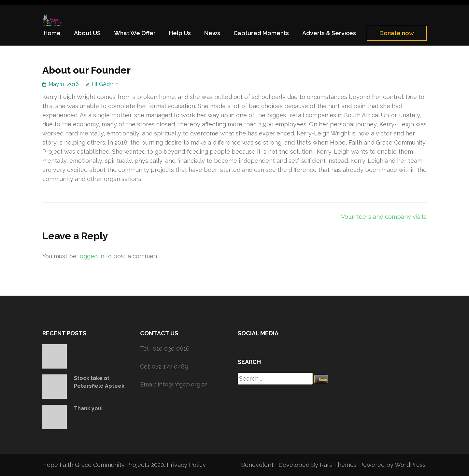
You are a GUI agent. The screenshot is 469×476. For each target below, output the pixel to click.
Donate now (397, 33)
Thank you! (88, 408)
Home (52, 33)
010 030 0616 (171, 349)
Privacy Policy (186, 465)
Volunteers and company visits (384, 217)
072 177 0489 (170, 366)
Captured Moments (261, 33)
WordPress (410, 465)
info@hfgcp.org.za (183, 384)
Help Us (180, 33)
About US (87, 33)
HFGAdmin (105, 84)
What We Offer (135, 33)
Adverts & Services (329, 33)
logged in (91, 256)
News (212, 33)
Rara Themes (338, 465)
